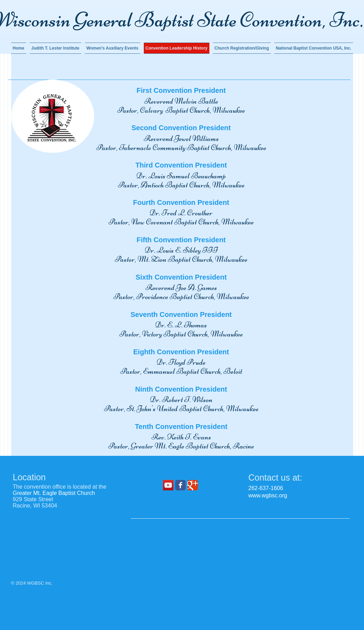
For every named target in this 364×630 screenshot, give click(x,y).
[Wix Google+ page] (193, 485)
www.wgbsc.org (268, 495)
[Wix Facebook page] (180, 485)
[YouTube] (168, 485)
